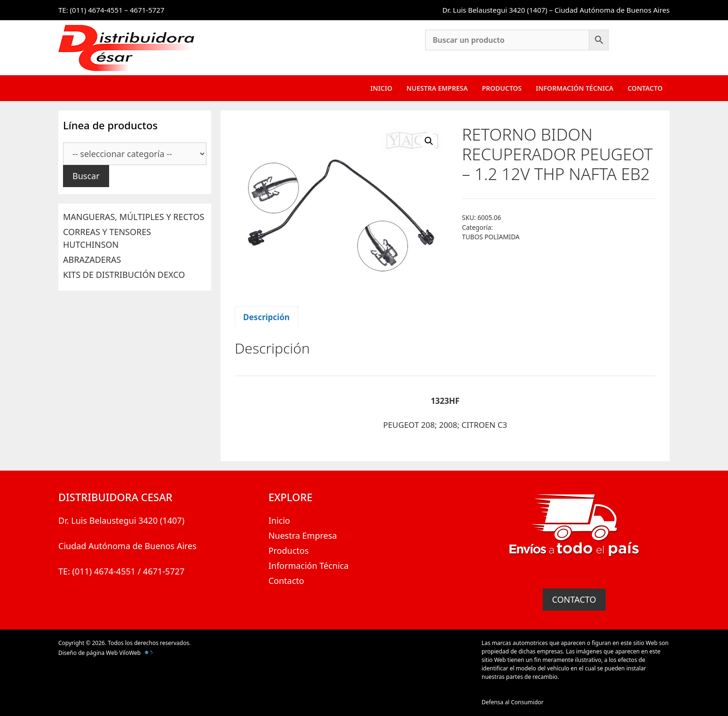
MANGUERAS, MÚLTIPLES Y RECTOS (134, 217)
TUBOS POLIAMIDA (491, 237)
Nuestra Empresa (437, 88)
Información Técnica (574, 88)
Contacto (645, 88)
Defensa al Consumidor (513, 702)
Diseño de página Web (88, 653)
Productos (502, 88)
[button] (429, 141)
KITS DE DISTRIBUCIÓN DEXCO (124, 275)
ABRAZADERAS (92, 260)
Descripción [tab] (266, 317)
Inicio (382, 88)
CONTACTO (574, 599)
